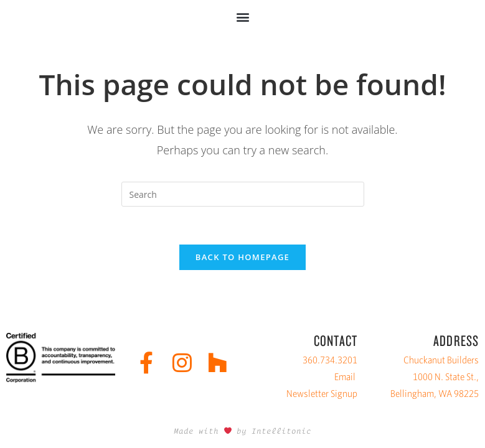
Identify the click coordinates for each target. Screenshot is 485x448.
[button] (242, 16)
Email (345, 377)
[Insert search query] (243, 194)
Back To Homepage (242, 257)
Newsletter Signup (322, 394)
